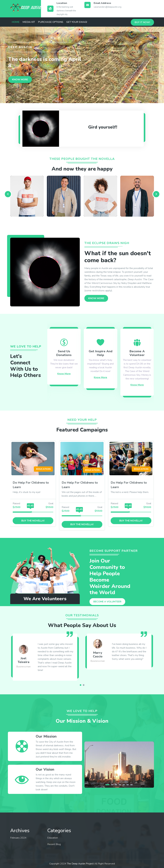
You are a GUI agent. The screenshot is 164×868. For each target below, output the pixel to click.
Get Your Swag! (77, 22)
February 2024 (18, 838)
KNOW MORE (20, 80)
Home (16, 22)
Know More (64, 374)
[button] (81, 685)
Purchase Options (51, 22)
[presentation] (8, 194)
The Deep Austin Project (80, 864)
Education (53, 838)
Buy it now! (142, 22)
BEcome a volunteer (107, 602)
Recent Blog (54, 844)
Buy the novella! (33, 521)
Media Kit (29, 22)
